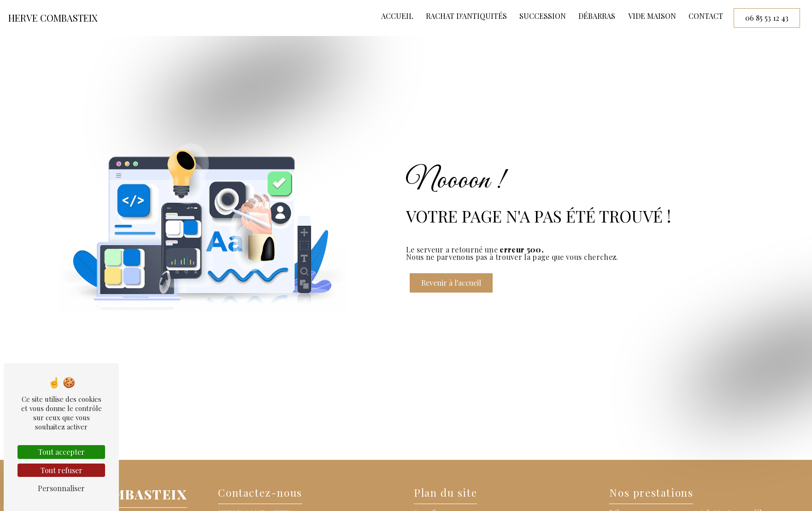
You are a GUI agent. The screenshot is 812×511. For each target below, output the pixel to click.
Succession (543, 16)
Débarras (597, 16)
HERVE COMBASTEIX (53, 18)
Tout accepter (62, 452)
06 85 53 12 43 (767, 18)
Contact (706, 16)
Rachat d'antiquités (466, 16)
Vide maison (652, 16)
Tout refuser (62, 470)
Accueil (397, 16)
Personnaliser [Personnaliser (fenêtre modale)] (61, 488)
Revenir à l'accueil (451, 283)
